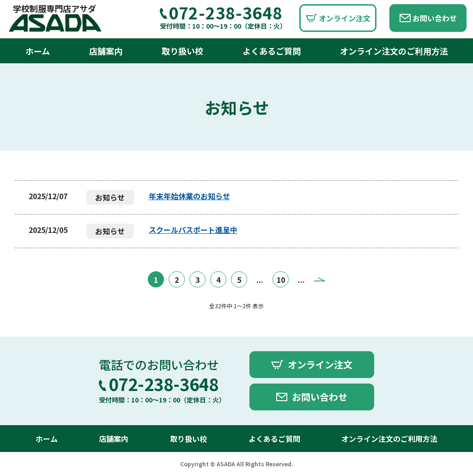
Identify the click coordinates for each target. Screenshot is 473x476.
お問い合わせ (435, 18)
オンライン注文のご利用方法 (394, 51)
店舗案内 (106, 51)
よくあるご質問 (272, 51)
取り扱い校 (182, 51)
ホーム (38, 51)
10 (281, 280)
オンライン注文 (345, 18)
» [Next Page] (320, 279)
